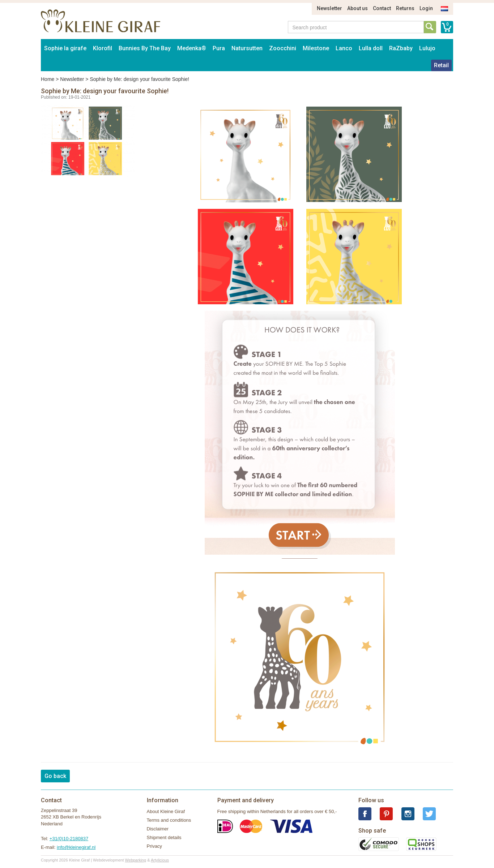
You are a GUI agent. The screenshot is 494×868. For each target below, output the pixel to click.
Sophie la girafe (65, 48)
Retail (441, 65)
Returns (405, 8)
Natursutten (247, 48)
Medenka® (192, 48)
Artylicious (160, 860)
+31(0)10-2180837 (69, 839)
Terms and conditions (169, 820)
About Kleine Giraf (166, 811)
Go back (55, 776)
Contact (382, 8)
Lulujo (427, 48)
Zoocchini (283, 48)
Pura (219, 48)
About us (357, 8)
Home (48, 79)
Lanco (344, 48)
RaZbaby (401, 48)
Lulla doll (371, 48)
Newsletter (329, 8)
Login (426, 8)
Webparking (136, 860)
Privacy (155, 846)
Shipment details (164, 837)
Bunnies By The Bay (145, 48)
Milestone (316, 48)
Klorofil (103, 48)
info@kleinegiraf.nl (76, 847)
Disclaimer (158, 829)
